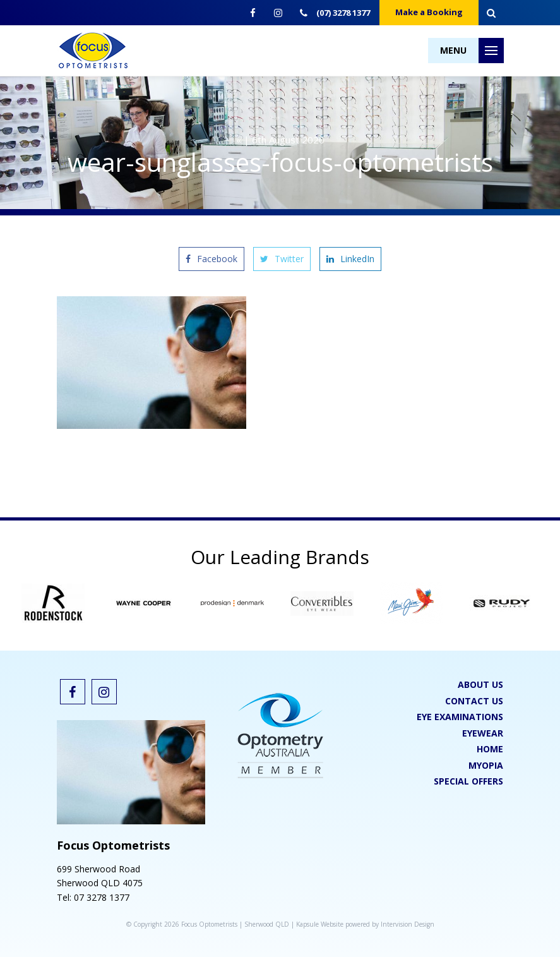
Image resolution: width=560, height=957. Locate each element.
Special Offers (468, 781)
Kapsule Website (320, 924)
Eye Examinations (460, 717)
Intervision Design (408, 924)
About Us (480, 684)
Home (490, 749)
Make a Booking (429, 12)
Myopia (486, 765)
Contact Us (474, 701)
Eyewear (483, 733)
